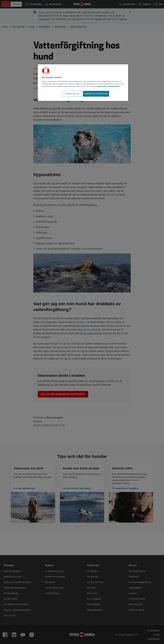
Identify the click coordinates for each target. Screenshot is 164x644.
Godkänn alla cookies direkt (96, 94)
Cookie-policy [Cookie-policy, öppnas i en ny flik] (102, 86)
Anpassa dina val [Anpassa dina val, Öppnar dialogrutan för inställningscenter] (72, 94)
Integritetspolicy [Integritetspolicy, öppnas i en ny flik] (114, 86)
